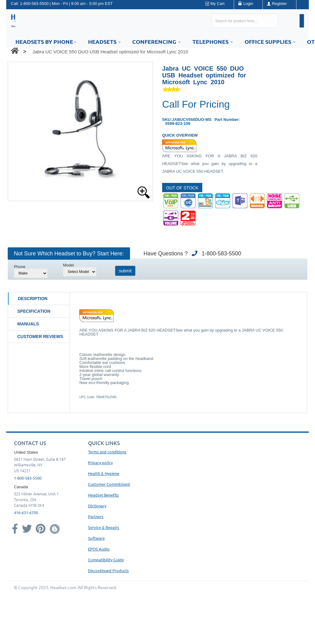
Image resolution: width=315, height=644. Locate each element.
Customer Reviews (40, 336)
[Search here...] (245, 21)
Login (248, 4)
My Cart (217, 4)
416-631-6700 (26, 512)
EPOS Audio (99, 549)
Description (33, 299)
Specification (34, 311)
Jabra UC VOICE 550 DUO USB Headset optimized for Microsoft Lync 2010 (110, 52)
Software (96, 538)
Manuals (28, 324)
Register (279, 4)
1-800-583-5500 (34, 4)
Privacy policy (100, 462)
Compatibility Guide (106, 560)
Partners (96, 516)
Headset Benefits (103, 495)
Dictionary (97, 506)
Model (68, 265)
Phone (20, 267)
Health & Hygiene (104, 473)
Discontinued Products (108, 570)
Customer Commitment (109, 484)
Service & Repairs (104, 527)
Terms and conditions (107, 452)
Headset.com (63, 587)
